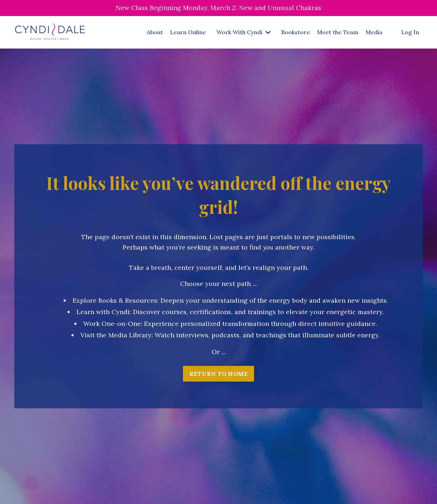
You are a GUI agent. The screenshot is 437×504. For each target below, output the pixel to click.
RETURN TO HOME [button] (219, 374)
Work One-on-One (112, 324)
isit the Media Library (118, 335)
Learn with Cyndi (103, 312)
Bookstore (296, 32)
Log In (410, 32)
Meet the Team (338, 32)
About (155, 32)
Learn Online (188, 32)
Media (374, 32)
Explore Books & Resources (115, 300)
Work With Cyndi (244, 32)
